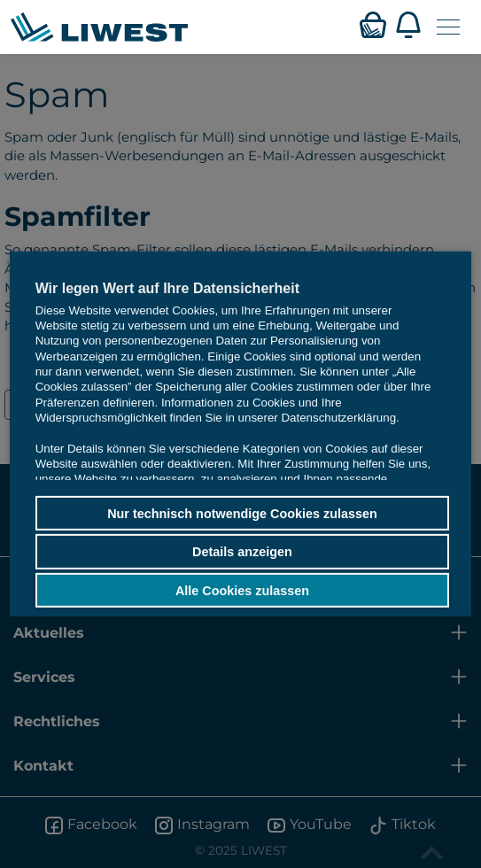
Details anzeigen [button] (242, 552)
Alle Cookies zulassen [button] (242, 590)
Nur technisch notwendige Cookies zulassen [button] (242, 513)
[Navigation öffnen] (448, 27)
